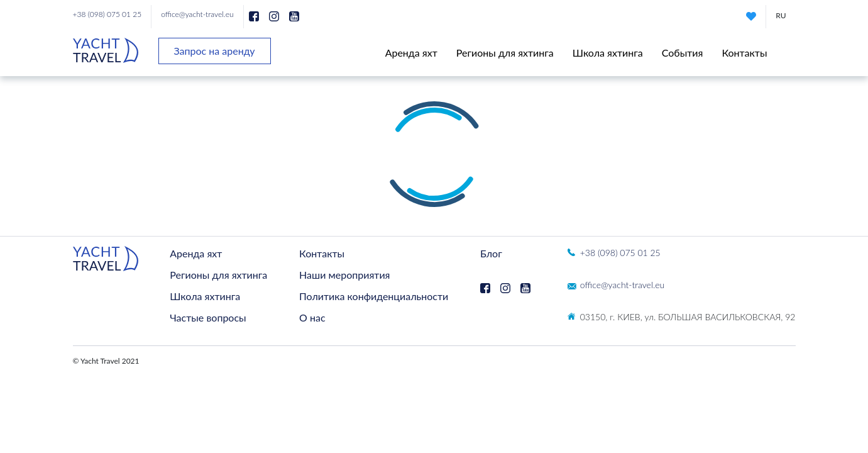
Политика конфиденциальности (374, 296)
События (683, 53)
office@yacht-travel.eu (197, 14)
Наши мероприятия (344, 275)
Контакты (744, 53)
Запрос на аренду (215, 51)
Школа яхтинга (608, 53)
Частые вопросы (208, 317)
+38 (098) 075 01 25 (107, 14)
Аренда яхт (411, 53)
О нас (312, 317)
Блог (491, 253)
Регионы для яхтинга (505, 53)
